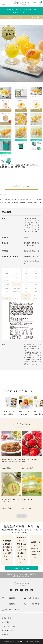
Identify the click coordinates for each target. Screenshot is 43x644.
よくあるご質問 (34, 17)
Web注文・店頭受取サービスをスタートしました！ (21, 11)
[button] (2, 406)
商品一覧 (9, 17)
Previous (4, 54)
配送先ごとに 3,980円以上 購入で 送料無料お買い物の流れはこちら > (21, 575)
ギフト (20, 17)
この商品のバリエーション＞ (22, 186)
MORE (21, 516)
